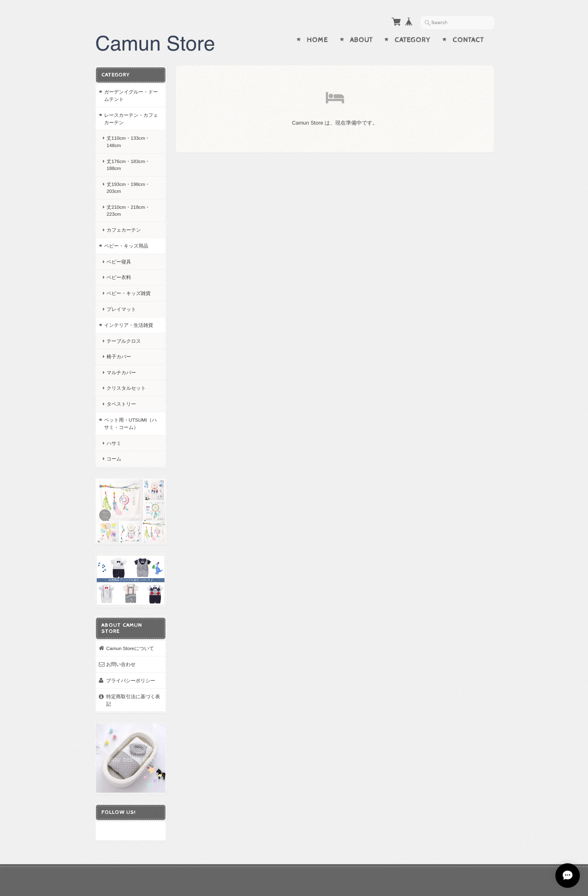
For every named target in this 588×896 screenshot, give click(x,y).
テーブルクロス (124, 341)
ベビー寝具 (119, 262)
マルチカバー (121, 372)
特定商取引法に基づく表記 (133, 700)
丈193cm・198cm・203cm (128, 188)
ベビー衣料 (119, 277)
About (361, 40)
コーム (114, 459)
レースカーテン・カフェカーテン (131, 119)
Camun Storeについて (130, 648)
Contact (468, 40)
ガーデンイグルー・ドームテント (131, 95)
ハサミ (114, 443)
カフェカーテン (124, 230)
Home (317, 40)
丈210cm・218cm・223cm (128, 211)
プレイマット (121, 309)
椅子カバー (119, 356)
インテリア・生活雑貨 (129, 325)
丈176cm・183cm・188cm (128, 165)
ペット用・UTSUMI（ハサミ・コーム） (130, 423)
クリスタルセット (126, 388)
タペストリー (121, 404)
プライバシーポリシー (131, 680)
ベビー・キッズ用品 (126, 246)
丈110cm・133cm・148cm (128, 142)
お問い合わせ (121, 664)
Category (412, 40)
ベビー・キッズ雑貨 (129, 293)
